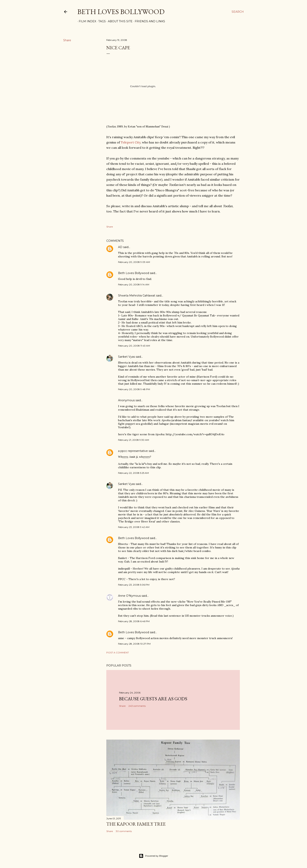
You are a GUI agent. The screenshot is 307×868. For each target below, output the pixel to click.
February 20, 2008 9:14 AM (134, 284)
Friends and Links (149, 21)
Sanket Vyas (126, 357)
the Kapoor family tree (136, 824)
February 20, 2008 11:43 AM (134, 346)
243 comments (137, 706)
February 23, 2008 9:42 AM (134, 527)
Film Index (86, 21)
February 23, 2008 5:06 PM (134, 585)
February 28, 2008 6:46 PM (134, 621)
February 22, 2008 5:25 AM (133, 473)
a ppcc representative (133, 451)
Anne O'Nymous (129, 596)
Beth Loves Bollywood (121, 12)
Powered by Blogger (153, 856)
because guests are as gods (153, 699)
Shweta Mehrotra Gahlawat (137, 296)
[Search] (238, 12)
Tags (101, 21)
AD (120, 247)
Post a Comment (118, 653)
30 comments (124, 831)
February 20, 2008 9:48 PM (134, 389)
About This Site (119, 21)
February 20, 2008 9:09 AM (134, 262)
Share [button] (67, 40)
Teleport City (131, 142)
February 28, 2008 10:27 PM (134, 644)
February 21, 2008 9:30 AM (134, 440)
